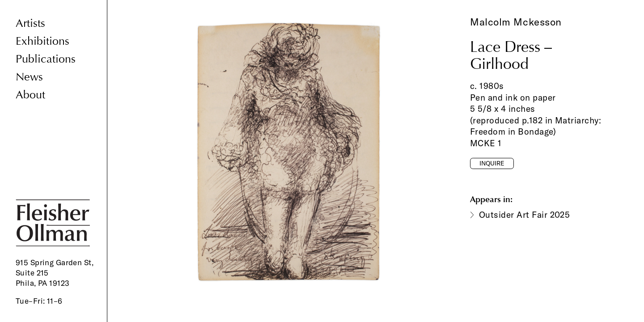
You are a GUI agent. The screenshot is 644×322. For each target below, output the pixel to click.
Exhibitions (42, 41)
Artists (30, 23)
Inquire (492, 163)
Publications (46, 59)
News (29, 77)
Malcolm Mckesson (516, 22)
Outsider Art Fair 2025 (524, 215)
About (30, 95)
